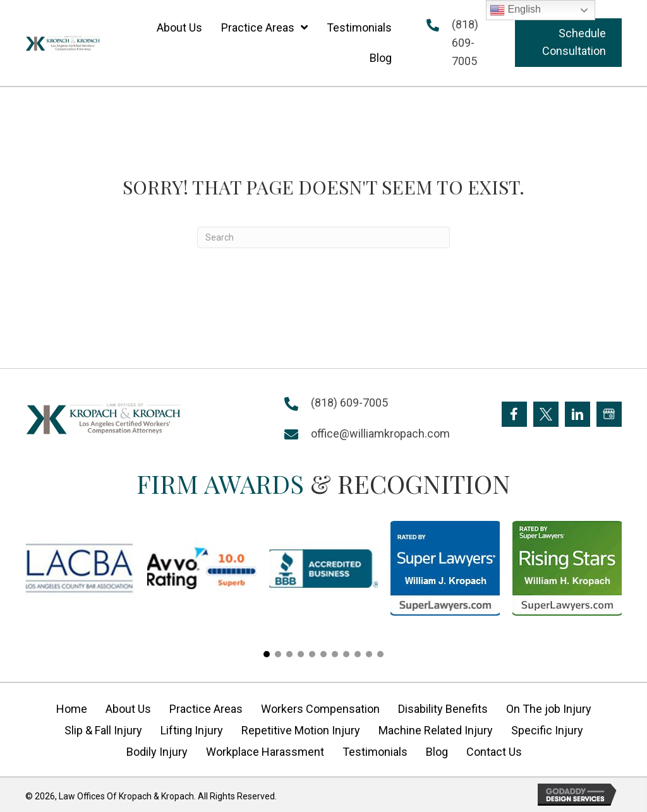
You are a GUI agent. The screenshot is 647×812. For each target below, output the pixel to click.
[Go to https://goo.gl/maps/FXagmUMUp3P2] (609, 414)
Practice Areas (206, 709)
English (515, 10)
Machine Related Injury (436, 730)
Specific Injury (547, 730)
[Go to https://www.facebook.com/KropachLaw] (514, 414)
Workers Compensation (320, 709)
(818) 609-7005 (465, 43)
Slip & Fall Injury (103, 730)
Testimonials (375, 752)
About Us (128, 709)
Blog (437, 752)
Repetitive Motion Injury (301, 730)
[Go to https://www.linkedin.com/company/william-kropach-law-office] (577, 414)
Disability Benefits (443, 709)
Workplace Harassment (265, 752)
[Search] (323, 237)
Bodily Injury (157, 752)
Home (72, 709)
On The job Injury (549, 709)
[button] (568, 43)
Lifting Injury (192, 730)
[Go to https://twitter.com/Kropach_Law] (546, 414)
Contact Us (494, 752)
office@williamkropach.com (380, 433)
